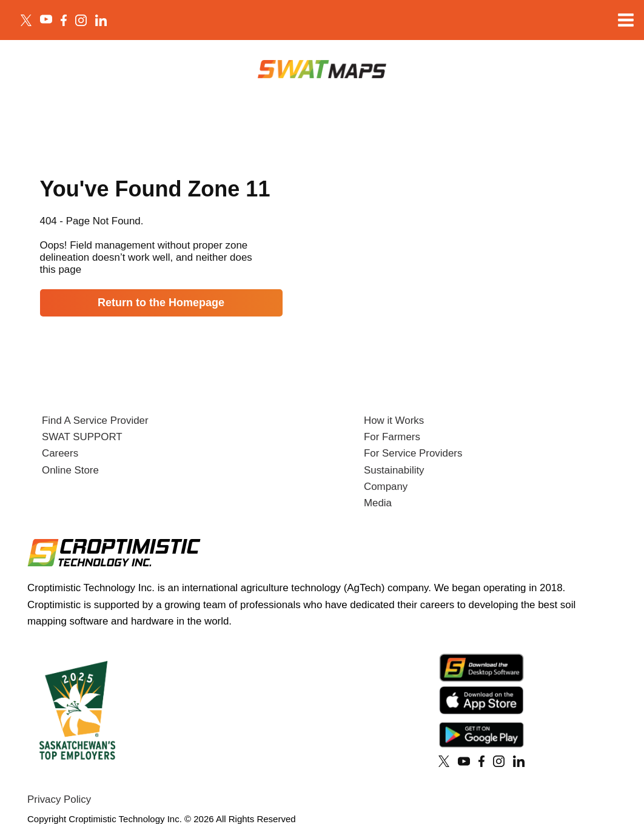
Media (378, 503)
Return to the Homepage (161, 303)
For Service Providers (413, 453)
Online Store (70, 470)
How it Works (394, 420)
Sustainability (394, 470)
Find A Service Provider (95, 420)
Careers (60, 453)
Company (386, 487)
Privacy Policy (59, 799)
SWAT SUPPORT (82, 437)
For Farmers (392, 437)
